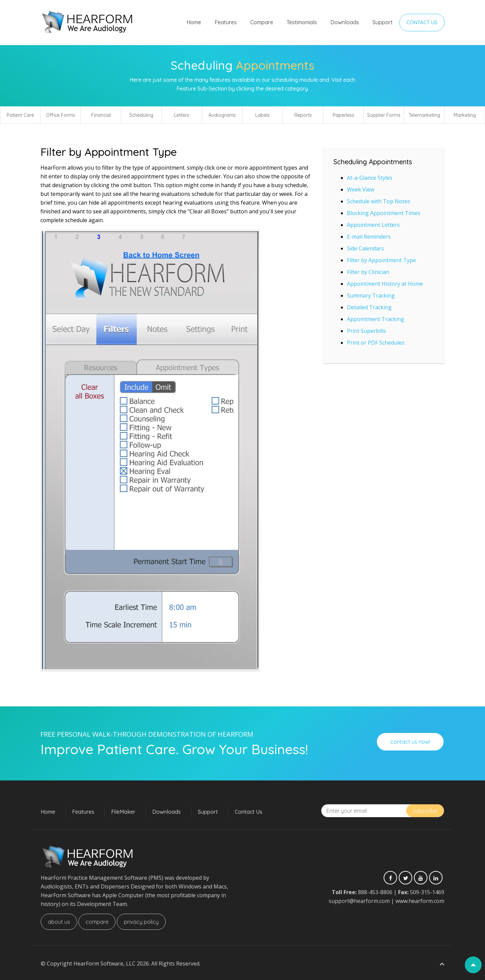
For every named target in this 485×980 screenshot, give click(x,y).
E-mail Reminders (369, 237)
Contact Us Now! (410, 742)
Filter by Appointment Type (381, 260)
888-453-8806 (375, 892)
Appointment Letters (373, 225)
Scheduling (141, 115)
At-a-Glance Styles (370, 178)
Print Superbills (366, 331)
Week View (361, 189)
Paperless (344, 115)
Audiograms (222, 115)
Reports (303, 115)
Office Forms (61, 115)
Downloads (345, 22)
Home (194, 22)
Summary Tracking (371, 295)
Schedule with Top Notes (379, 201)
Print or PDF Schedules (376, 343)
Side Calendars (365, 248)
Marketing (465, 115)
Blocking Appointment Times (384, 213)
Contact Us (422, 22)
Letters (182, 115)
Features (226, 22)
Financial (101, 115)
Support (383, 22)
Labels (263, 115)
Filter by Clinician (368, 272)
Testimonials (302, 22)
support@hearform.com (359, 901)
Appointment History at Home (385, 284)
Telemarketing (424, 115)
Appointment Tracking (376, 319)
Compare (262, 22)
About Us (59, 922)
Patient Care (20, 115)
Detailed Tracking (369, 307)
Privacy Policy (141, 922)
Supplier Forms (384, 115)
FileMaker (123, 812)
